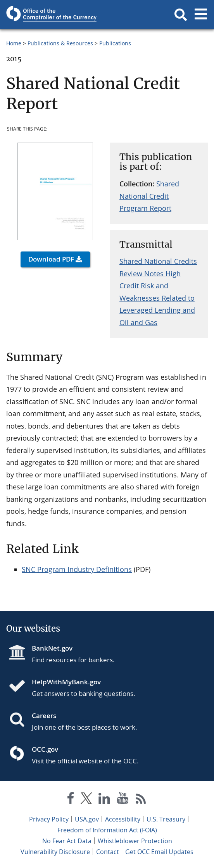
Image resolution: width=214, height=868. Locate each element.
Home (14, 43)
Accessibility (123, 819)
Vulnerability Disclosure (55, 852)
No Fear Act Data (67, 841)
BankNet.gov (52, 648)
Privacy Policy (49, 819)
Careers (44, 716)
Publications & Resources (60, 43)
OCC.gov (45, 749)
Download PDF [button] (51, 259)
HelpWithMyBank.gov (66, 682)
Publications (115, 43)
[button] (181, 15)
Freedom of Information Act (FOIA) (107, 830)
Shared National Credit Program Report (149, 196)
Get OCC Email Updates (159, 852)
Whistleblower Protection (135, 841)
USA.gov (87, 819)
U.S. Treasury (166, 819)
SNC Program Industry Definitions (77, 569)
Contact (108, 852)
